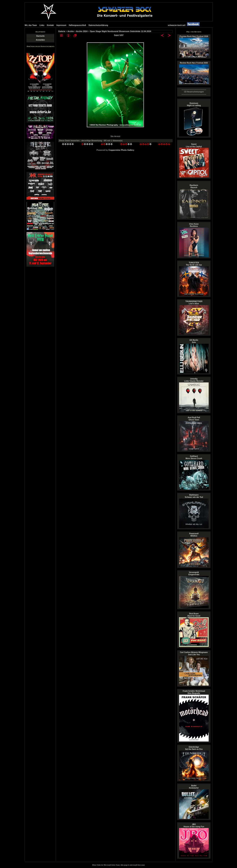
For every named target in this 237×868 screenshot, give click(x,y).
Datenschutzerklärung (98, 25)
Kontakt (50, 25)
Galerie (62, 31)
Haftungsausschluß (77, 25)
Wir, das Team (31, 25)
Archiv (71, 31)
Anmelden (40, 40)
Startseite (40, 36)
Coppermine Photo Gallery (121, 150)
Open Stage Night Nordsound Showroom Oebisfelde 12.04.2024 (120, 31)
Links (42, 25)
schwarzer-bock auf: (185, 25)
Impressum (61, 25)
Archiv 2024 (82, 31)
